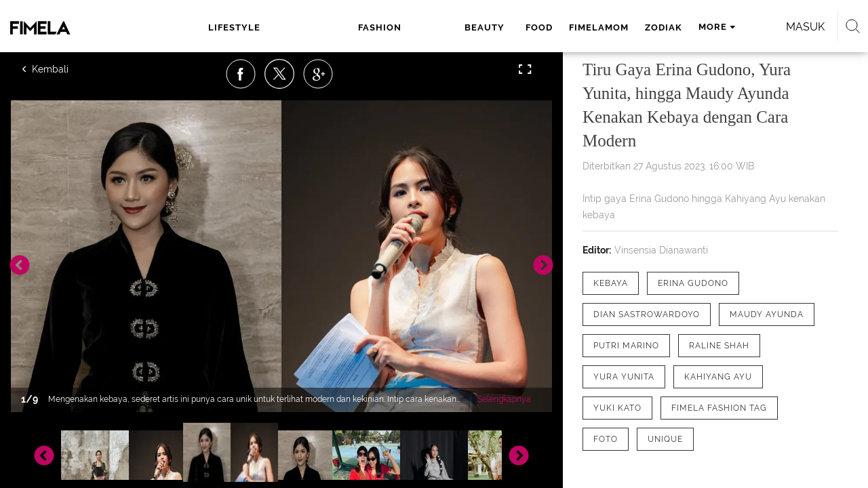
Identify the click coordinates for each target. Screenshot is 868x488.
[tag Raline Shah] (719, 346)
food (420, 27)
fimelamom (480, 27)
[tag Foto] (606, 439)
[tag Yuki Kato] (617, 408)
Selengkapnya (504, 399)
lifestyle (230, 27)
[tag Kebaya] (611, 283)
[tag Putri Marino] (626, 346)
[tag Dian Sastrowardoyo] (647, 314)
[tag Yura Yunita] (624, 377)
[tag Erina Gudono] (693, 283)
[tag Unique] (665, 439)
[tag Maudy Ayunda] (767, 314)
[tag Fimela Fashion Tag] (719, 408)
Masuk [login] (746, 27)
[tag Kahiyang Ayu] (718, 377)
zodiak (545, 27)
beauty (371, 27)
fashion (307, 27)
